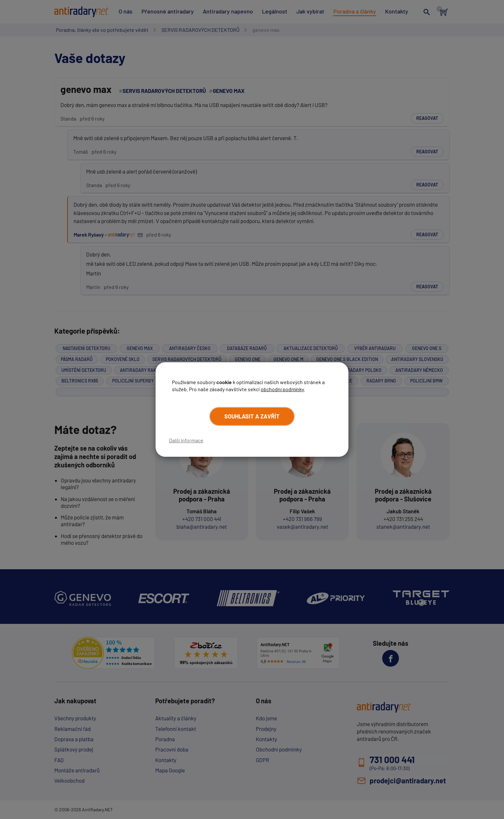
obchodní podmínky (282, 389)
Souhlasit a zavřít (252, 416)
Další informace (186, 440)
